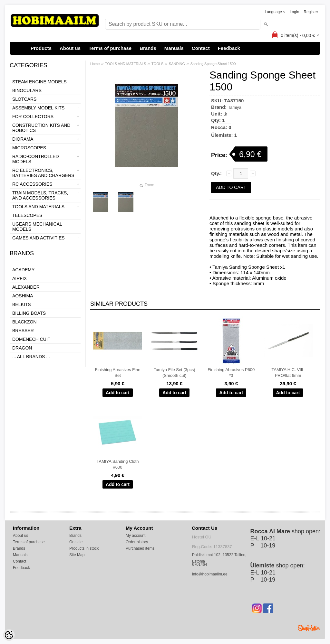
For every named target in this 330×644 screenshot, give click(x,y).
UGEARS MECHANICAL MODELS (37, 227)
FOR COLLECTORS (33, 117)
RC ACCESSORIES (32, 184)
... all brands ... (31, 357)
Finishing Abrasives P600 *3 (231, 373)
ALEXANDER (26, 287)
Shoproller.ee (309, 628)
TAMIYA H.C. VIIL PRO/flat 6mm (288, 373)
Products (41, 48)
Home (95, 64)
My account (136, 536)
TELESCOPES (27, 215)
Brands (148, 48)
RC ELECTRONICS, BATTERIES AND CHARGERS (43, 173)
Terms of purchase (110, 48)
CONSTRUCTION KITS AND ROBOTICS (41, 128)
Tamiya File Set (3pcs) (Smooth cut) (175, 373)
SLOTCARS (24, 99)
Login (294, 12)
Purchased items (140, 548)
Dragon (22, 348)
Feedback (229, 48)
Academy (23, 270)
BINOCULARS (27, 90)
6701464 (200, 565)
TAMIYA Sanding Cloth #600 (117, 464)
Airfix (19, 278)
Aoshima (23, 296)
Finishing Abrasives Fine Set (118, 373)
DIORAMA (23, 139)
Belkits (22, 304)
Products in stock (84, 548)
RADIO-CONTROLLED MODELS (36, 159)
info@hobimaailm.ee (210, 574)
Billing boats (29, 313)
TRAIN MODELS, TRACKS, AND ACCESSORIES (40, 195)
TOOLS (157, 64)
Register (311, 12)
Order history (137, 542)
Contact (201, 48)
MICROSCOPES (29, 148)
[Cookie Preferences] (9, 635)
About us (70, 48)
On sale (76, 542)
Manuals (174, 48)
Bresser (23, 331)
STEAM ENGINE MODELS (39, 82)
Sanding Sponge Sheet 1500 (213, 64)
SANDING (177, 64)
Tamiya (235, 107)
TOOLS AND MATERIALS (38, 207)
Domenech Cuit (31, 339)
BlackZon (24, 322)
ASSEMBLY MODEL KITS (38, 108)
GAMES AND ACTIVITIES (39, 238)
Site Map (77, 555)
